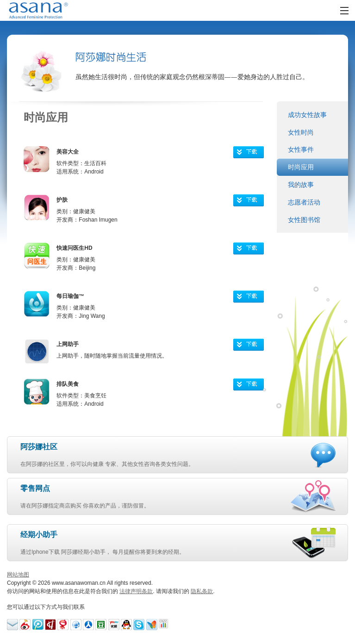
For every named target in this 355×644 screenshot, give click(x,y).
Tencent (126, 625)
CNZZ (164, 625)
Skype (139, 625)
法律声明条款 (136, 591)
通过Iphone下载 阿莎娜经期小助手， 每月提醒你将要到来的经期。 (153, 542)
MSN (152, 625)
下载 (253, 153)
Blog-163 (63, 625)
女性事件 (301, 149)
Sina (25, 625)
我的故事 (301, 185)
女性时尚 (301, 132)
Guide (88, 625)
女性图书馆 (304, 220)
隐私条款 (202, 591)
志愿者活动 (304, 202)
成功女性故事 (307, 115)
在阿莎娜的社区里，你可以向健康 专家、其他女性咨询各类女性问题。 (161, 454)
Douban (101, 625)
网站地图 (18, 575)
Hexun (50, 625)
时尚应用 (301, 167)
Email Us (12, 625)
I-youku (114, 625)
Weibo (38, 625)
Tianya (76, 625)
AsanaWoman (50, 10)
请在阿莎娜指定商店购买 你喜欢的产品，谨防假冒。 (152, 496)
